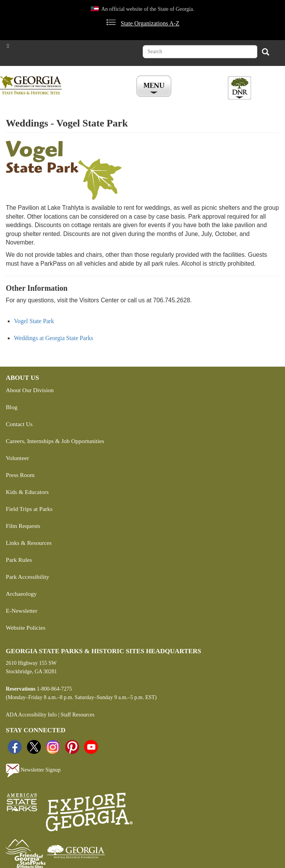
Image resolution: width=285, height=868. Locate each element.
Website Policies (26, 628)
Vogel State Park (34, 321)
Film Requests (23, 526)
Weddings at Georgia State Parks (54, 338)
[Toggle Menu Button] (155, 87)
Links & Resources (29, 543)
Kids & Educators (27, 492)
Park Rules (19, 560)
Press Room (20, 475)
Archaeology (21, 594)
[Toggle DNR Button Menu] (239, 88)
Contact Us (19, 424)
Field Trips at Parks (29, 509)
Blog (12, 407)
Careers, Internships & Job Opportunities (55, 441)
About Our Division (30, 390)
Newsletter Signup (33, 770)
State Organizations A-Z (150, 23)
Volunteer (17, 458)
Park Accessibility (28, 577)
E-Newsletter (22, 611)
